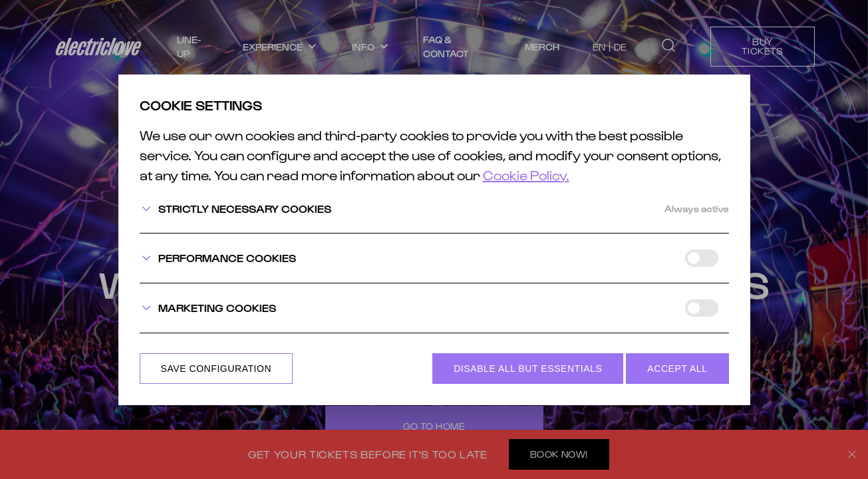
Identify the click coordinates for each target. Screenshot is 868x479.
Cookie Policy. (526, 175)
